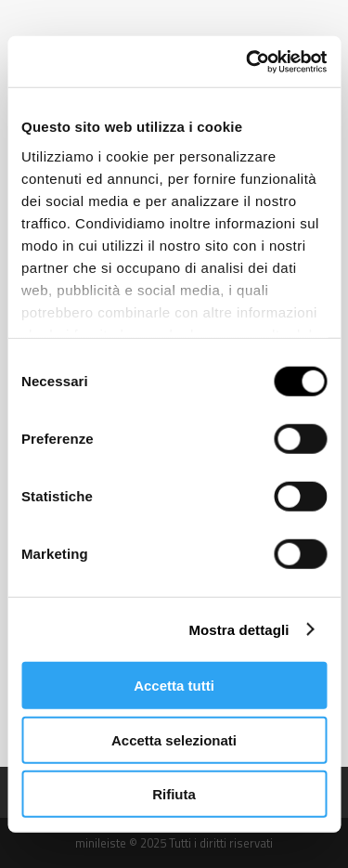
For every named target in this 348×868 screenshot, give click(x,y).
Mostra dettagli (238, 629)
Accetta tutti (174, 686)
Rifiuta (174, 794)
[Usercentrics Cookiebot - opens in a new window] (248, 61)
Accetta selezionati (174, 739)
